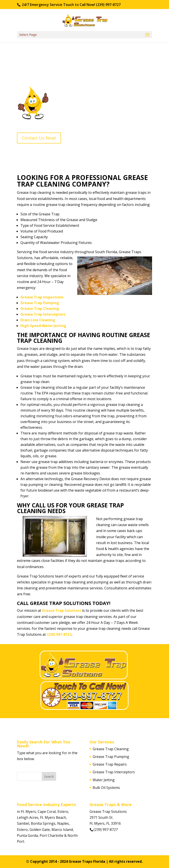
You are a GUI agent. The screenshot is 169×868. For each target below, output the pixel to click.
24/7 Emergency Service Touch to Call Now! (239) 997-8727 (71, 5)
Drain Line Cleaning (38, 320)
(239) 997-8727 (59, 634)
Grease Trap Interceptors (43, 314)
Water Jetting (104, 780)
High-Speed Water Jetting (43, 326)
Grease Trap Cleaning (40, 309)
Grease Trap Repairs (110, 764)
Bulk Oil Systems (106, 788)
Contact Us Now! (39, 138)
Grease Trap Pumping (40, 303)
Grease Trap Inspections (42, 297)
